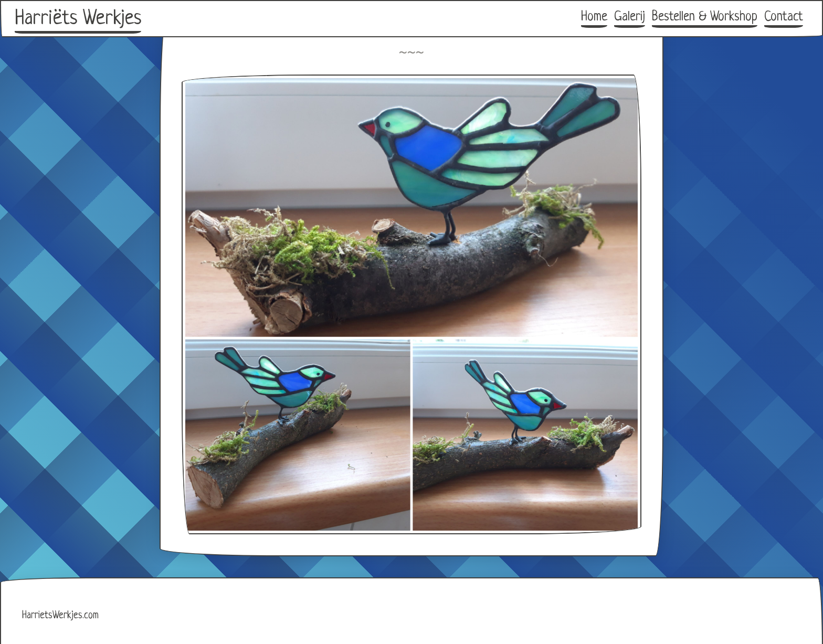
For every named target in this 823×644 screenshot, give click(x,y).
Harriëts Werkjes (78, 19)
